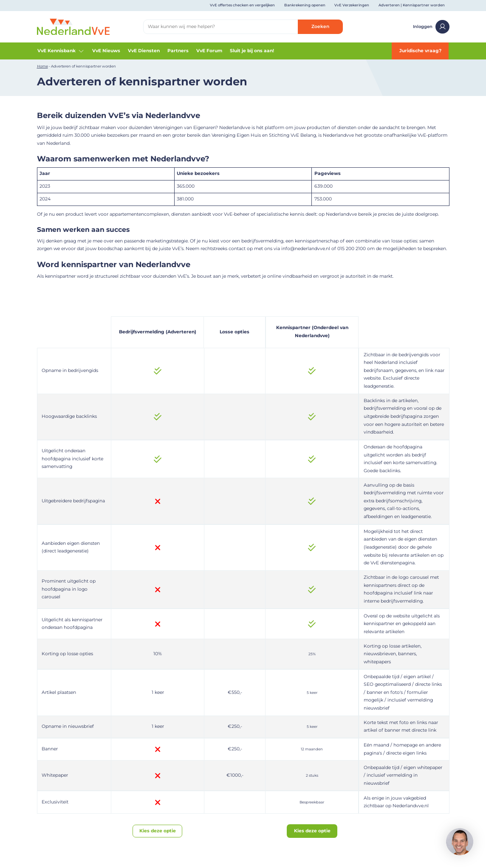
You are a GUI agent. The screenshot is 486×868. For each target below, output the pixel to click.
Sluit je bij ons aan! (252, 51)
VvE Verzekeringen (352, 5)
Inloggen (431, 27)
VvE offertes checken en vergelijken (242, 5)
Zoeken (320, 27)
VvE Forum (209, 51)
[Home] (73, 27)
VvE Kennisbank (61, 51)
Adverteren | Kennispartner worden (412, 5)
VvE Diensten (144, 51)
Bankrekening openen (305, 5)
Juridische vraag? (420, 51)
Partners (178, 51)
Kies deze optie (158, 831)
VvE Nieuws (106, 51)
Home (42, 66)
